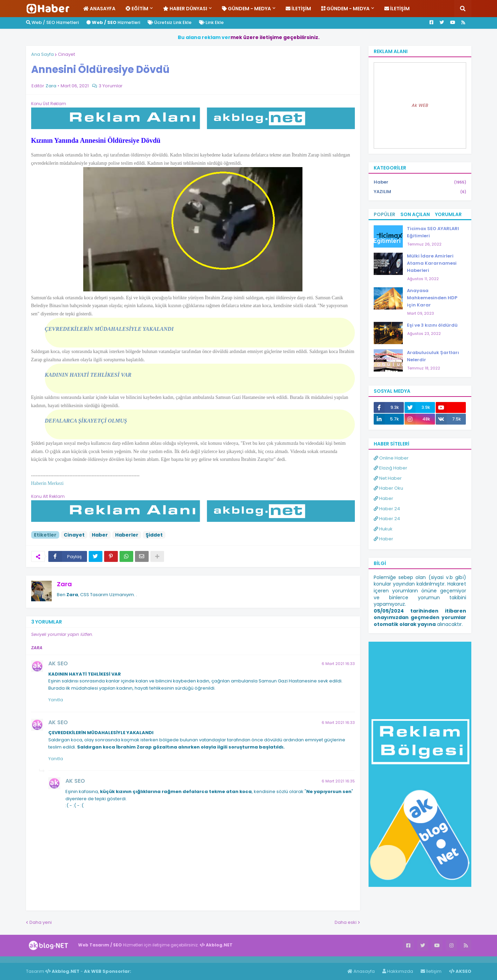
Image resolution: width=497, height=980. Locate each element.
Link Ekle (211, 22)
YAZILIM (420, 192)
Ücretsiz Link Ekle (170, 22)
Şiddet (154, 535)
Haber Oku (388, 488)
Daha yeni (41, 922)
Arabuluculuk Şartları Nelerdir (433, 356)
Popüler (384, 214)
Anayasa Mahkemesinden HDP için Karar (432, 298)
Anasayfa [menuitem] (99, 9)
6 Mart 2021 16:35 (338, 781)
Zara (64, 584)
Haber (100, 535)
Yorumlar (448, 214)
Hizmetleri (113, 22)
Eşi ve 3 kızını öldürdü (432, 325)
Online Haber (391, 458)
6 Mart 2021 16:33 (338, 664)
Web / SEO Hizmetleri (52, 22)
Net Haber (388, 478)
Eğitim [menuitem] (137, 9)
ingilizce (71, 959)
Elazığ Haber (390, 468)
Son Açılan (415, 214)
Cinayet (66, 54)
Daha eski (346, 922)
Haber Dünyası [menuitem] (185, 9)
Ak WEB (420, 105)
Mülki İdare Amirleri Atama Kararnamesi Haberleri (432, 263)
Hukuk (383, 529)
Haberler (127, 535)
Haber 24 (387, 509)
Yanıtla (56, 700)
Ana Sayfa (42, 54)
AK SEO (58, 663)
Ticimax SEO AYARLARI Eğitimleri (433, 232)
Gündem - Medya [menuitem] (246, 9)
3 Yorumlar (111, 86)
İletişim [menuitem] (298, 9)
